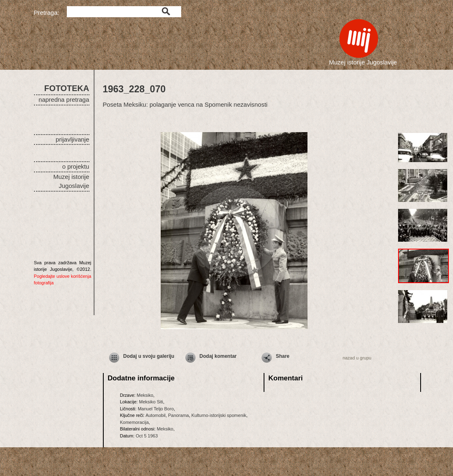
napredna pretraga (64, 100)
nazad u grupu (357, 358)
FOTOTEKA (67, 88)
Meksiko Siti (151, 402)
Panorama (179, 415)
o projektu (76, 166)
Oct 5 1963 (147, 436)
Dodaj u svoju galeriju (149, 356)
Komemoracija (134, 422)
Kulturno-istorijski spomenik (219, 415)
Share (283, 356)
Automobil (156, 415)
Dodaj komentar (218, 356)
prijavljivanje (73, 139)
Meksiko (145, 395)
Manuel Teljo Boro (156, 409)
